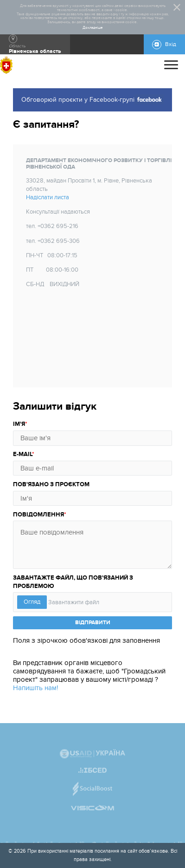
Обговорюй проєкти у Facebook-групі (92, 99)
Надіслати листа (48, 197)
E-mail (22, 454)
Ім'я (19, 424)
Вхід (171, 44)
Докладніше (93, 28)
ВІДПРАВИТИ (93, 623)
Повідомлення (38, 515)
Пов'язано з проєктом (51, 484)
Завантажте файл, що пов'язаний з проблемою (73, 582)
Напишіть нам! (35, 688)
